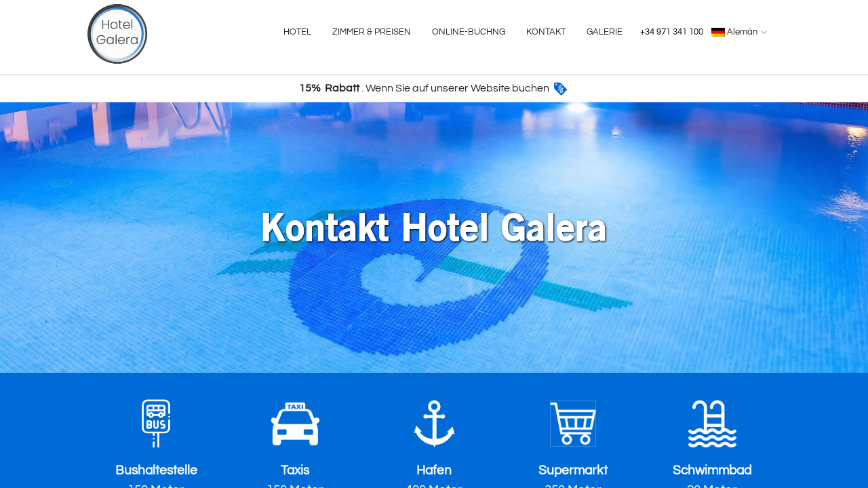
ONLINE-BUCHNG (469, 32)
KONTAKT (546, 32)
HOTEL (297, 32)
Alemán (741, 32)
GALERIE (605, 32)
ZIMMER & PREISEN (372, 32)
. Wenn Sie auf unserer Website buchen (434, 88)
